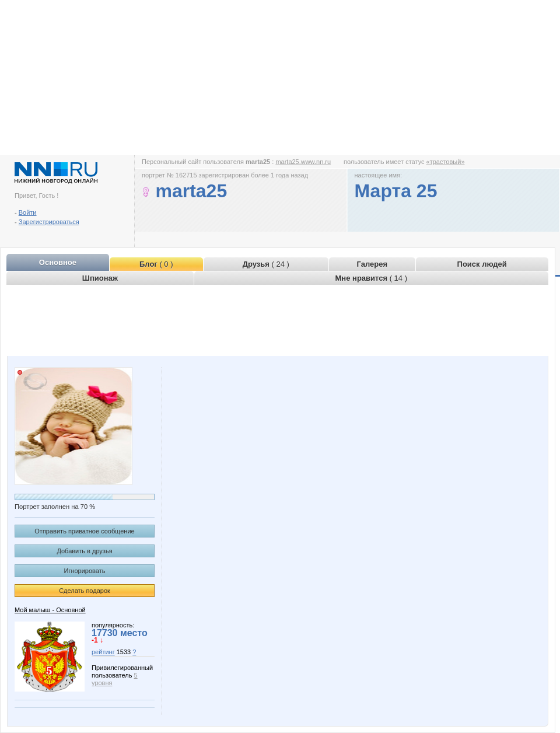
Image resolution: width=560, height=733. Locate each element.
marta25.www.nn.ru (303, 162)
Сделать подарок (85, 591)
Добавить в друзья (84, 551)
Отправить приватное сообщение (84, 531)
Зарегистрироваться (49, 222)
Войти (28, 212)
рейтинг (103, 652)
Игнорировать (85, 571)
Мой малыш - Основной (50, 610)
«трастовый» (446, 162)
